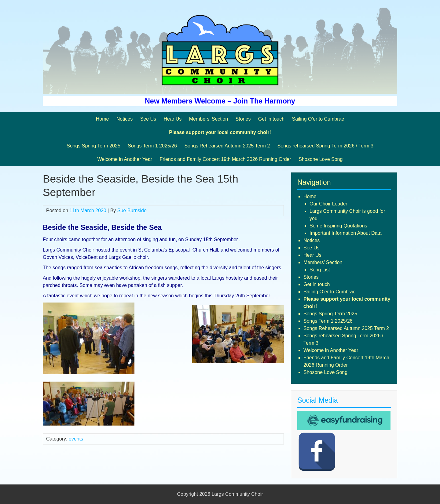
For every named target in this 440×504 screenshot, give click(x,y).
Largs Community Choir (237, 494)
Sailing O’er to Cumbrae (318, 119)
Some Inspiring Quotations (338, 226)
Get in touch (271, 119)
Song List (320, 270)
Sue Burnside (132, 210)
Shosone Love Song (321, 159)
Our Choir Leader (328, 204)
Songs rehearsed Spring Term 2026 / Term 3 (325, 146)
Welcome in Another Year (125, 159)
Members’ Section (209, 119)
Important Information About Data (346, 233)
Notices (125, 119)
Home (103, 119)
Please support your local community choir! (220, 132)
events (76, 439)
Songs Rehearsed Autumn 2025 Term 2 (227, 146)
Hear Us (173, 119)
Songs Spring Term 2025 (94, 146)
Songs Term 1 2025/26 (152, 146)
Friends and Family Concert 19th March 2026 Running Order (225, 159)
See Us (148, 119)
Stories (243, 119)
